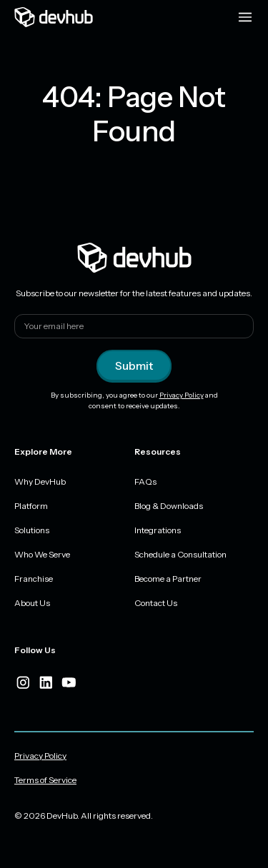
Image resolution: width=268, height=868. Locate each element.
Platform (31, 506)
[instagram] (23, 682)
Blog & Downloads (169, 506)
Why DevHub (40, 481)
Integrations (158, 530)
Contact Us (156, 603)
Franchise (34, 579)
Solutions (32, 530)
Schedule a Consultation (180, 554)
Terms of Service (45, 780)
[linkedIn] (46, 682)
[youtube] (69, 682)
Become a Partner (168, 579)
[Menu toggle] (245, 17)
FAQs (145, 481)
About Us (32, 603)
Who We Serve (42, 554)
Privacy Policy (182, 395)
